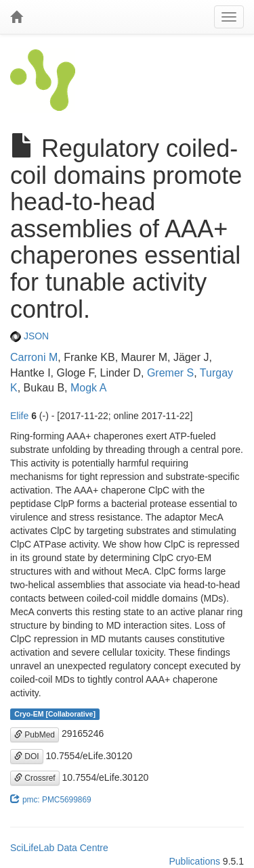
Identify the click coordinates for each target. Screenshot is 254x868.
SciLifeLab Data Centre (59, 848)
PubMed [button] (35, 735)
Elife (19, 416)
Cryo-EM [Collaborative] (55, 714)
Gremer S (170, 373)
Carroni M (34, 357)
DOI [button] (27, 756)
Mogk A (88, 388)
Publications (194, 861)
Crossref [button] (35, 778)
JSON (29, 336)
